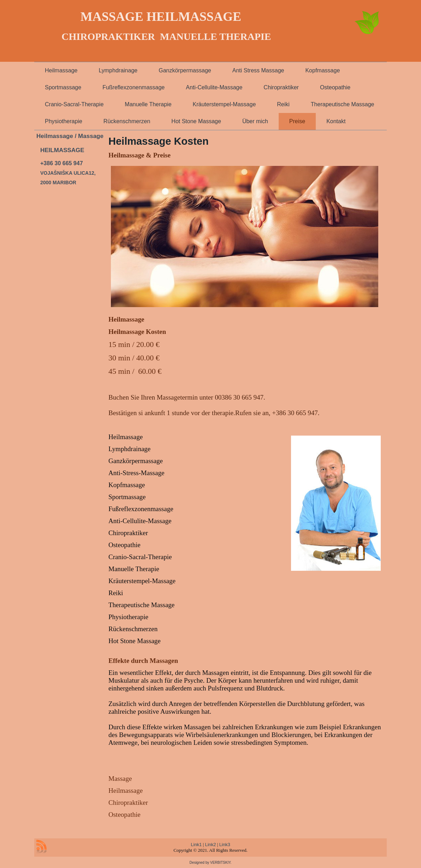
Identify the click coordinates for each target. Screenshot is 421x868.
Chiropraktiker (281, 87)
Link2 (210, 845)
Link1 (196, 845)
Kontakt (336, 121)
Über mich (255, 121)
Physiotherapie (64, 121)
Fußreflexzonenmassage (134, 87)
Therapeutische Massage (343, 104)
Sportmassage (63, 87)
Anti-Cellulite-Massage (214, 87)
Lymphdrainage (118, 70)
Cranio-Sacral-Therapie (74, 104)
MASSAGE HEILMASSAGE (161, 17)
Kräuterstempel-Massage (224, 104)
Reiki (283, 104)
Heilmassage (61, 70)
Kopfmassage (322, 70)
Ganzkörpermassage (185, 70)
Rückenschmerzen (127, 121)
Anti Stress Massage (258, 70)
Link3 (225, 845)
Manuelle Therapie (148, 104)
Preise (297, 121)
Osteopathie (335, 87)
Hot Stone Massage (196, 121)
